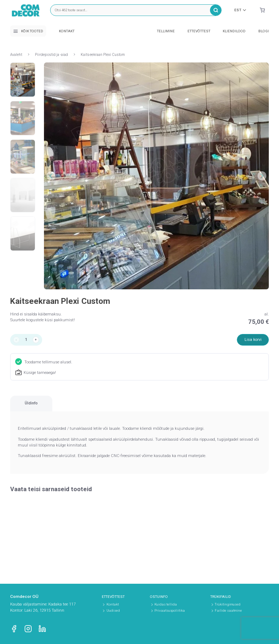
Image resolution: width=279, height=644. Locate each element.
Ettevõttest (199, 31)
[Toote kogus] (27, 340)
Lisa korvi (252, 340)
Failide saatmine (228, 610)
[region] (139, 408)
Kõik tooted (28, 31)
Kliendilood (234, 31)
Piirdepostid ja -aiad (51, 55)
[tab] (45, 408)
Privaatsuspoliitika (170, 610)
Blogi (264, 31)
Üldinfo (45, 407)
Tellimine (166, 31)
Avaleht (16, 55)
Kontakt (67, 31)
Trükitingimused (228, 604)
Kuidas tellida (166, 604)
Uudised (113, 610)
